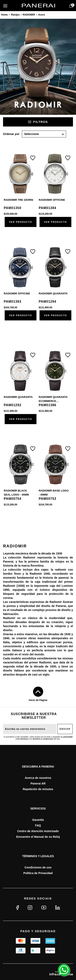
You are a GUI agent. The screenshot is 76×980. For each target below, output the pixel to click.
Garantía (38, 820)
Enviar (65, 729)
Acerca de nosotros (38, 778)
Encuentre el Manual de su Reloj (38, 837)
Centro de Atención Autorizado (38, 831)
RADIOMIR (29, 15)
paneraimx (4, 15)
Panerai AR (38, 783)
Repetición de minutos (38, 789)
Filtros (38, 122)
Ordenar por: (11, 134)
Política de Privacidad (38, 873)
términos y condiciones (43, 739)
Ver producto (20, 222)
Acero (42, 15)
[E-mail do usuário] (30, 729)
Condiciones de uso (38, 867)
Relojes (15, 15)
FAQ (38, 825)
